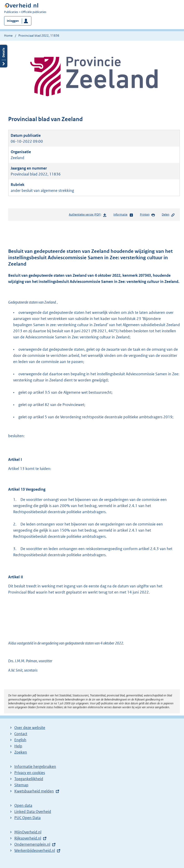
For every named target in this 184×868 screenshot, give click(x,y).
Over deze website (30, 728)
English (20, 740)
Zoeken (21, 752)
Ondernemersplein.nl (32, 844)
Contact (21, 734)
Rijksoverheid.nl (28, 838)
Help (18, 746)
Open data (23, 805)
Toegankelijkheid (29, 779)
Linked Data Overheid (33, 812)
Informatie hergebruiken (35, 766)
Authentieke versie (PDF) (88, 215)
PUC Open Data (27, 818)
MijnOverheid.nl (28, 832)
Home (8, 36)
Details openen (4, 56)
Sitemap (21, 785)
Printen (148, 215)
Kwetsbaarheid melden (34, 791)
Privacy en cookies (30, 773)
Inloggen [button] (13, 21)
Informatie (123, 215)
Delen (168, 215)
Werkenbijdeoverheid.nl (35, 850)
